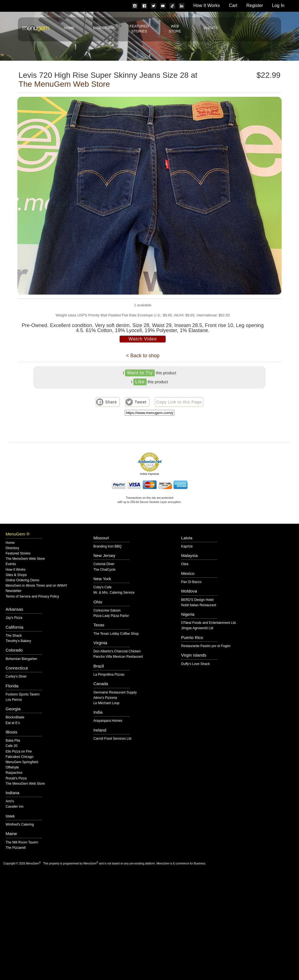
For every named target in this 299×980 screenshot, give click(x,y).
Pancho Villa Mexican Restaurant (118, 657)
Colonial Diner (104, 564)
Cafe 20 (11, 746)
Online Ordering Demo (22, 580)
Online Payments (149, 474)
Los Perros (14, 700)
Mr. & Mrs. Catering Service (114, 593)
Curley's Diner (16, 677)
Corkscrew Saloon (107, 611)
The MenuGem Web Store (64, 84)
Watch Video (143, 339)
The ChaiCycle (104, 570)
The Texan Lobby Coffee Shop (116, 634)
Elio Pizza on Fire (19, 752)
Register (255, 5)
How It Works (207, 5)
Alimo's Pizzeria (105, 698)
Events (211, 28)
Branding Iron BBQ (107, 547)
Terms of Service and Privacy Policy (32, 597)
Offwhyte (12, 768)
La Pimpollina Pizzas (109, 675)
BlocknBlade (15, 717)
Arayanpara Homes (108, 721)
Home (69, 28)
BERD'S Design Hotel (197, 600)
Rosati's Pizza (16, 778)
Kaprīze (187, 547)
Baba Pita (13, 741)
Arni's (10, 801)
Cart (233, 5)
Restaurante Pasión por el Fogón (206, 646)
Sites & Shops (16, 575)
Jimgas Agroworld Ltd (197, 628)
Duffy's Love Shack (195, 664)
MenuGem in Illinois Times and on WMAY (37, 586)
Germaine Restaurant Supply (115, 693)
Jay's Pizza (14, 618)
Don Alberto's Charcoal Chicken (117, 651)
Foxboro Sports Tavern (23, 695)
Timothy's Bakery (18, 641)
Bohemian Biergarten (21, 659)
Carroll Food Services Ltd (112, 739)
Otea (185, 564)
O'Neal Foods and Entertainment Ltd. (209, 623)
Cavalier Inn (15, 807)
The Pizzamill (16, 848)
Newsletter (14, 591)
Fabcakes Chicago (19, 757)
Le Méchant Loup (106, 703)
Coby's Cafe (102, 587)
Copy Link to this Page (179, 402)
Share (111, 402)
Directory (104, 28)
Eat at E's (13, 723)
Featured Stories (18, 554)
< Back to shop (143, 356)
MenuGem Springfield (22, 762)
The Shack (14, 636)
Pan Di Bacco (191, 582)
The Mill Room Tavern (22, 842)
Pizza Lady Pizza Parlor (111, 616)
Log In (278, 5)
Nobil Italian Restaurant (199, 605)
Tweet (140, 402)
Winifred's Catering (20, 825)
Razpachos (14, 773)
